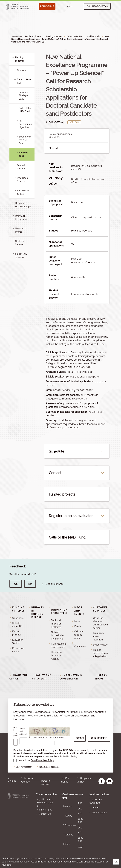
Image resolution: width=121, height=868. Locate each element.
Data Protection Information (16, 862)
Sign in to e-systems (97, 6)
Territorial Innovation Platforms (56, 624)
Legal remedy (100, 645)
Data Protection (100, 813)
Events (78, 626)
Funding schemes (54, 37)
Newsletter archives (49, 767)
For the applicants (33, 37)
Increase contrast (45, 782)
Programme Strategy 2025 (25, 95)
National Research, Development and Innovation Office (18, 821)
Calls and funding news (79, 635)
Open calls (23, 70)
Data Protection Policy (65, 757)
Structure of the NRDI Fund (25, 140)
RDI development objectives (26, 124)
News (77, 621)
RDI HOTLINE (47, 6)
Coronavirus (80, 646)
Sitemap (12, 781)
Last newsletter (24, 767)
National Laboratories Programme (58, 635)
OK (116, 862)
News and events (80, 611)
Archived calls (93, 37)
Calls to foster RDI (74, 37)
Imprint (96, 808)
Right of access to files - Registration (100, 653)
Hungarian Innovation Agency (56, 655)
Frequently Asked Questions (99, 636)
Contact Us (45, 814)
